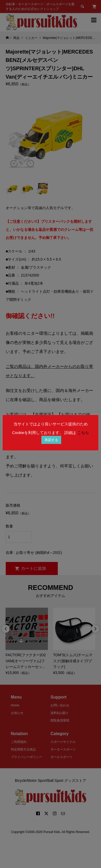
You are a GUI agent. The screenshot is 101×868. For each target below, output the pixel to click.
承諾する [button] (51, 440)
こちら (83, 433)
